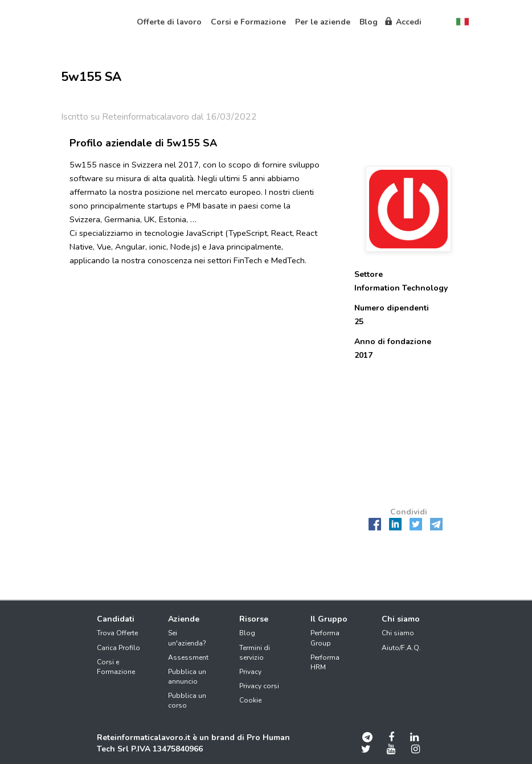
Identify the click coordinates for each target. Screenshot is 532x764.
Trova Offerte (117, 633)
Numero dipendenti (392, 308)
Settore (369, 274)
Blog (247, 633)
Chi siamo (398, 633)
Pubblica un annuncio (187, 677)
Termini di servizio (255, 653)
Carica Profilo (118, 648)
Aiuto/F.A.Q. (401, 648)
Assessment (188, 657)
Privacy (250, 672)
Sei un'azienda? (187, 638)
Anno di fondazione (393, 342)
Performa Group (325, 638)
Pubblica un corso (187, 700)
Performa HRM (325, 662)
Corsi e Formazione (116, 667)
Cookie (250, 700)
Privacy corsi (259, 686)
